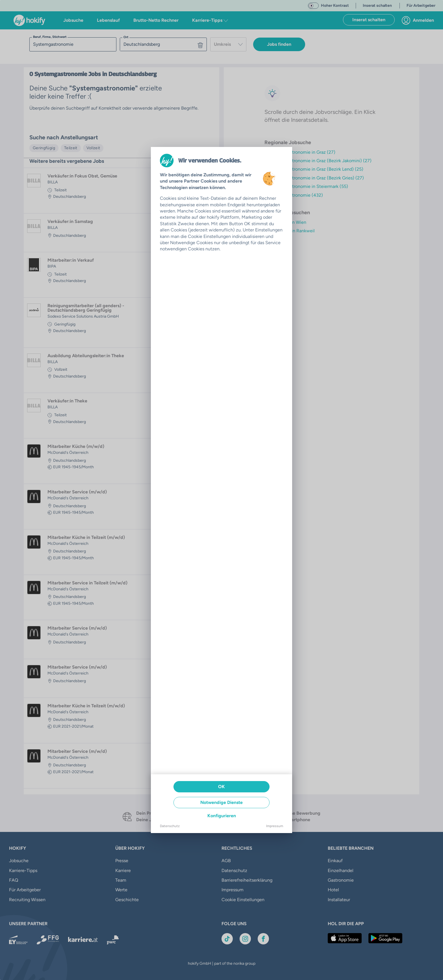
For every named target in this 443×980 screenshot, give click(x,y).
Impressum (275, 826)
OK (221, 787)
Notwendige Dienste (221, 802)
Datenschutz (170, 826)
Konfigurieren (222, 816)
